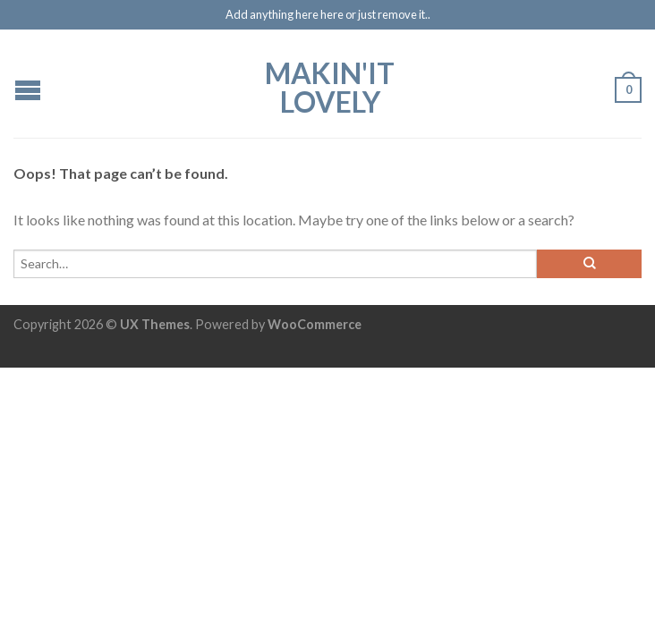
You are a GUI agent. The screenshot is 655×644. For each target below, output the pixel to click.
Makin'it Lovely (330, 86)
